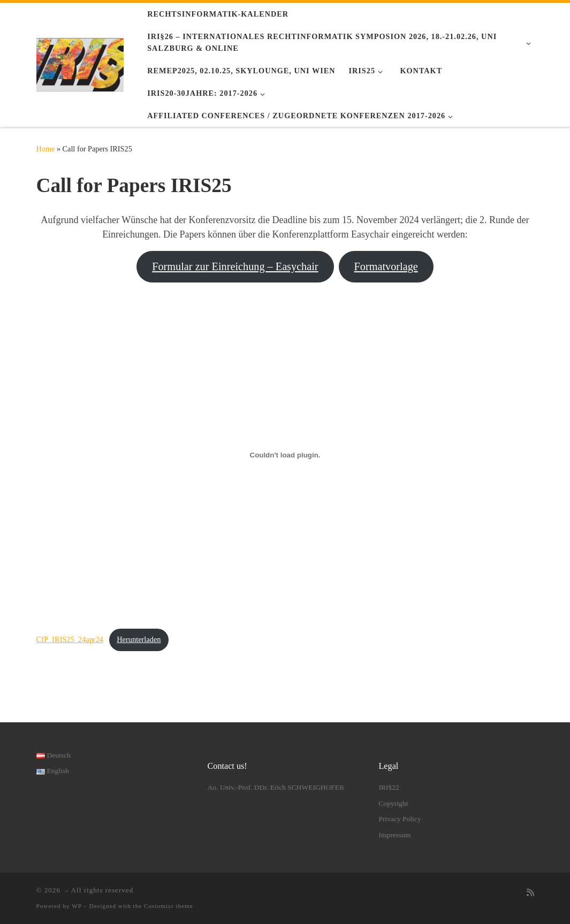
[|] (80, 63)
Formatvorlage (386, 266)
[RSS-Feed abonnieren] (530, 893)
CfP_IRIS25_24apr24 (70, 639)
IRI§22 (389, 787)
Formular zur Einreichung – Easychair (235, 266)
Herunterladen (139, 639)
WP (77, 906)
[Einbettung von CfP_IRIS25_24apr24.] (285, 455)
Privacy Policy (400, 819)
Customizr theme (169, 906)
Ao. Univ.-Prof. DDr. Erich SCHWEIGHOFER (276, 787)
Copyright (393, 803)
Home (46, 149)
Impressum (394, 835)
